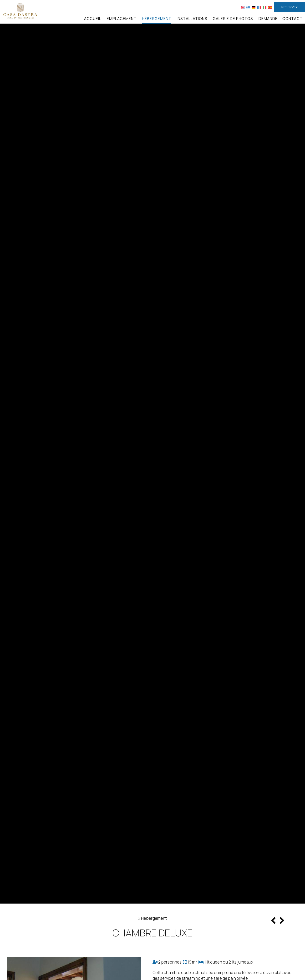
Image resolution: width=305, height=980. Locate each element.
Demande (268, 19)
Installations (192, 19)
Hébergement (157, 19)
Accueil (93, 19)
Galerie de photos (233, 19)
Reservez (290, 7)
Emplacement (122, 19)
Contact (292, 19)
